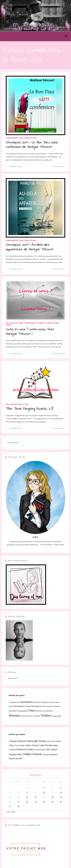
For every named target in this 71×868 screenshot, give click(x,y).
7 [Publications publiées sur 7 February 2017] (19, 792)
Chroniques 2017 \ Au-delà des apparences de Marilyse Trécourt (30, 247)
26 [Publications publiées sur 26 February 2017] (61, 802)
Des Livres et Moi (16, 36)
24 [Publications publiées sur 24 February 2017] (44, 802)
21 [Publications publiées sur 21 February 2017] (19, 802)
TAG (26, 404)
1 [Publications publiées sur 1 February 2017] (27, 788)
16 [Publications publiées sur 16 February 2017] (36, 797)
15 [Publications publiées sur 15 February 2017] (27, 797)
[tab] (17, 695)
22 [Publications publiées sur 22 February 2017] (27, 802)
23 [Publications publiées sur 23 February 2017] (36, 802)
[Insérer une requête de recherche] (35, 443)
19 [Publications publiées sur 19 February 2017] (61, 797)
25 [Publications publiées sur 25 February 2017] (52, 802)
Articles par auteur (17, 734)
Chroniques (12, 138)
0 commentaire (15, 269)
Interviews (30, 323)
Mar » (14, 812)
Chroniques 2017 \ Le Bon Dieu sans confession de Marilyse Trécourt (32, 145)
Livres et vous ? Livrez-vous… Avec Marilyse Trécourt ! (30, 332)
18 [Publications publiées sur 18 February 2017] (52, 797)
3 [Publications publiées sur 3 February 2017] (44, 788)
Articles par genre (17, 695)
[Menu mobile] (66, 36)
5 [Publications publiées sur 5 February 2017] (61, 788)
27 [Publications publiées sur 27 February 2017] (10, 806)
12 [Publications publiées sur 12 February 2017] (61, 792)
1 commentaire (15, 166)
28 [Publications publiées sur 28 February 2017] (19, 806)
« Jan (8, 812)
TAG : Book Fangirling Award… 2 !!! (29, 409)
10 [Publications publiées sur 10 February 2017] (44, 792)
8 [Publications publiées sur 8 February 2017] (27, 792)
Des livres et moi (28, 138)
